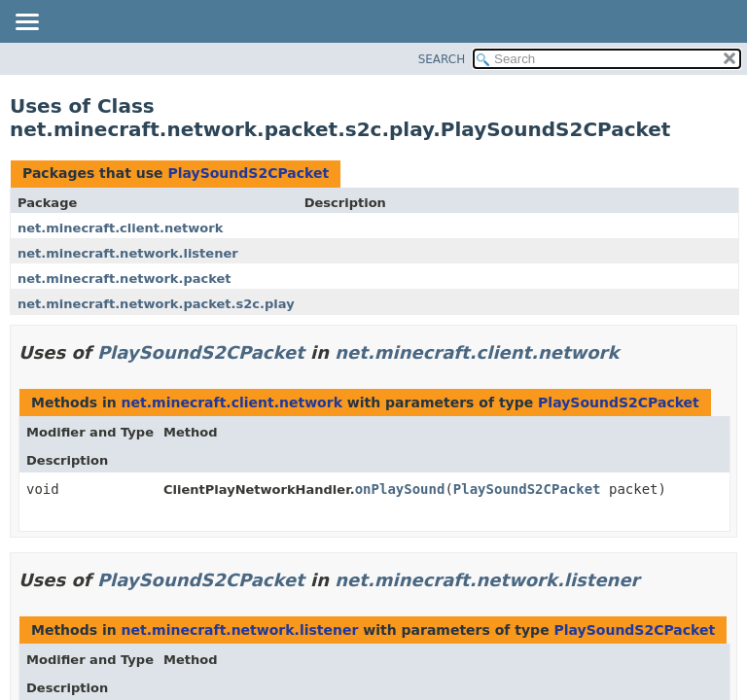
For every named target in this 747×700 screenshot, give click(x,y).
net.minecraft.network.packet (124, 279)
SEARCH (442, 59)
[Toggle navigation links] (26, 23)
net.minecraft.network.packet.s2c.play (156, 304)
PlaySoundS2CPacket (248, 173)
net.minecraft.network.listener (128, 253)
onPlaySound (400, 489)
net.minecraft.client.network (120, 228)
